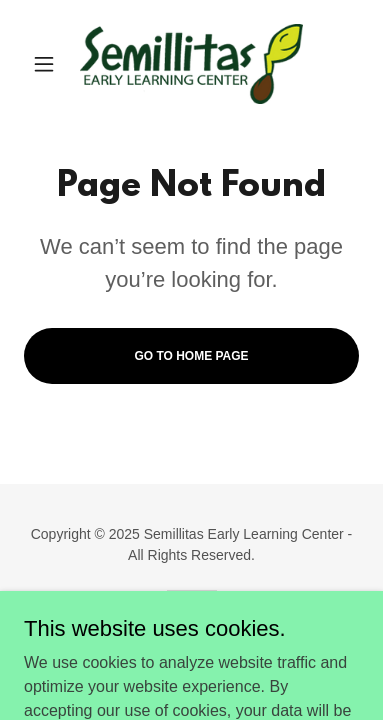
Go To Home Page (191, 356)
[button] (49, 64)
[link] (191, 64)
